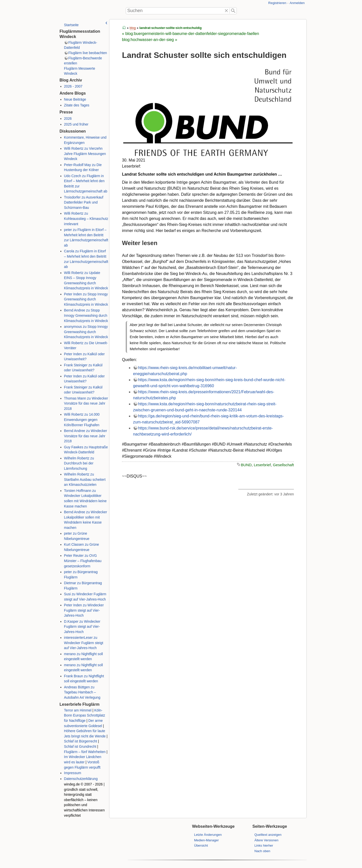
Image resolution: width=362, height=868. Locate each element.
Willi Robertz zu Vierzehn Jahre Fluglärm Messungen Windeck (85, 154)
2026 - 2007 (73, 86)
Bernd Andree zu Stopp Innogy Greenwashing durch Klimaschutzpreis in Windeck (86, 315)
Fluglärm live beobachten (88, 53)
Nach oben (262, 851)
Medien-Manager (206, 840)
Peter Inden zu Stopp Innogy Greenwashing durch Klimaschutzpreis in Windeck (86, 299)
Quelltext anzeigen (268, 835)
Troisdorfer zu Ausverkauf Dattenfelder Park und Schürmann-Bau (83, 203)
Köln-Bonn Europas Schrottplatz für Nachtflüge (84, 716)
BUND (246, 465)
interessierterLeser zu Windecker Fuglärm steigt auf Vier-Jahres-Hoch (83, 643)
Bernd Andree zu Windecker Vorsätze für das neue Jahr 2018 (85, 436)
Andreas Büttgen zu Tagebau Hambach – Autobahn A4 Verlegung (82, 692)
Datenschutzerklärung (81, 779)
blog (133, 28)
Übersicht (201, 845)
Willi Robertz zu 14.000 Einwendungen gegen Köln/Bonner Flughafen (82, 420)
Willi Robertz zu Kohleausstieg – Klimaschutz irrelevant (86, 219)
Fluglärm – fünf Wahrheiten (85, 752)
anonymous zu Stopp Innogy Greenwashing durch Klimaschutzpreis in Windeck (86, 332)
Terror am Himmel (78, 710)
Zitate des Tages (77, 105)
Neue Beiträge (75, 100)
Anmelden (297, 3)
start (124, 28)
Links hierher (264, 845)
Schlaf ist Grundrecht (80, 747)
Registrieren (277, 3)
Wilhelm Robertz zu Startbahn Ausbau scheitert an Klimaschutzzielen (85, 480)
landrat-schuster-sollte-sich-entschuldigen (172, 28)
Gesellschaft (283, 465)
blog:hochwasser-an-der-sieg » (150, 40)
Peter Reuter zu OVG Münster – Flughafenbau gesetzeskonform (83, 561)
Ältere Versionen (266, 840)
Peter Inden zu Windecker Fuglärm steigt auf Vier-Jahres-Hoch (84, 610)
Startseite (71, 25)
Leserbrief (262, 465)
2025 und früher (76, 124)
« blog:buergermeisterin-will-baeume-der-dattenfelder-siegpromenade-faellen (190, 34)
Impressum (72, 773)
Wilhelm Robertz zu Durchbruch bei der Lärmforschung (79, 463)
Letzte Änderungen (208, 835)
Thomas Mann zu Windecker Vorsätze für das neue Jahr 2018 (86, 404)
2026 (68, 119)
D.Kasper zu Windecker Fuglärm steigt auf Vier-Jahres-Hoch (82, 627)
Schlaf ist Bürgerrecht (80, 741)
